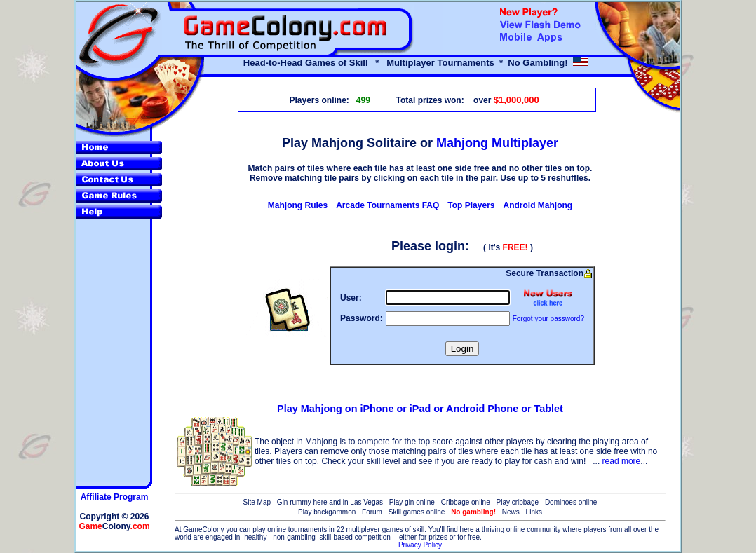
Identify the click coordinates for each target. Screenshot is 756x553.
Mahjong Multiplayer (497, 143)
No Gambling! (538, 63)
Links (534, 512)
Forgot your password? (548, 319)
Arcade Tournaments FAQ (387, 205)
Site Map (257, 502)
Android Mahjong (538, 205)
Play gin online (412, 502)
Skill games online (417, 512)
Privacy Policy (420, 545)
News (511, 512)
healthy (255, 537)
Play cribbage (518, 502)
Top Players (471, 205)
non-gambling (294, 537)
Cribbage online (466, 502)
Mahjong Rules (298, 205)
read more (622, 461)
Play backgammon (327, 512)
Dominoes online (571, 502)
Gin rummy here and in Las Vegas (330, 502)
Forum (372, 512)
